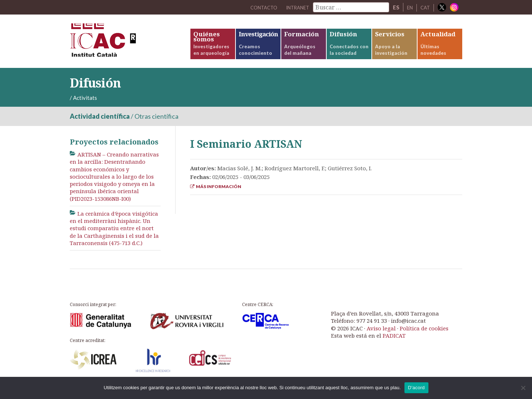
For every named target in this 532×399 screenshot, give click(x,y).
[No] (523, 388)
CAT (425, 7)
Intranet (293, 7)
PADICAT (394, 345)
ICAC (124, 46)
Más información (216, 196)
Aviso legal (381, 337)
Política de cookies (424, 337)
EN (408, 7)
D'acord (416, 388)
